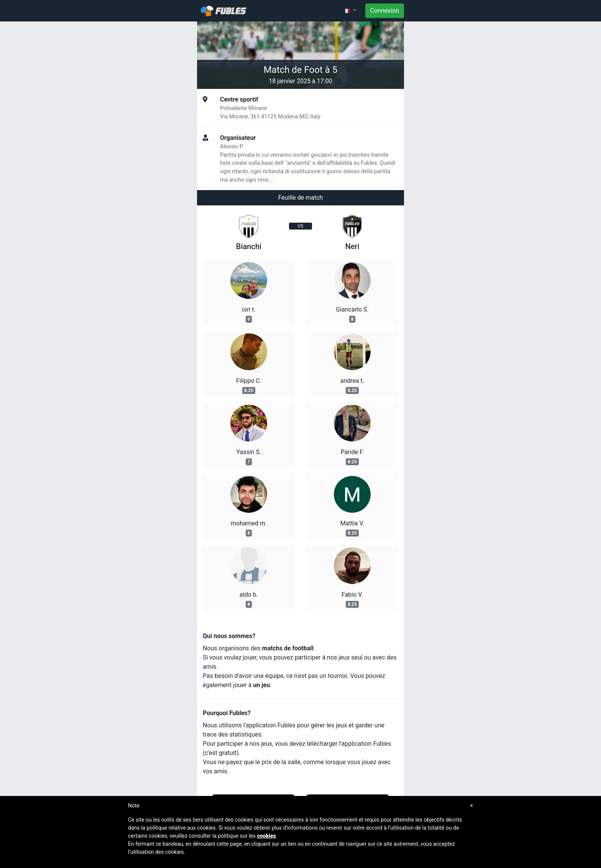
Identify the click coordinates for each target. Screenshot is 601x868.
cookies (266, 836)
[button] (350, 11)
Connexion (385, 11)
